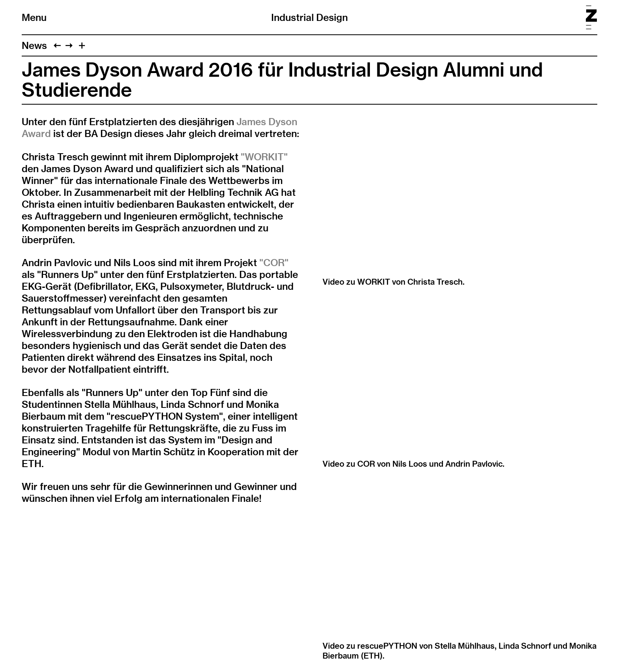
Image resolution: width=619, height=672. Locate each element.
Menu (34, 17)
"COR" (274, 263)
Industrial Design (309, 17)
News (34, 45)
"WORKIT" (264, 157)
